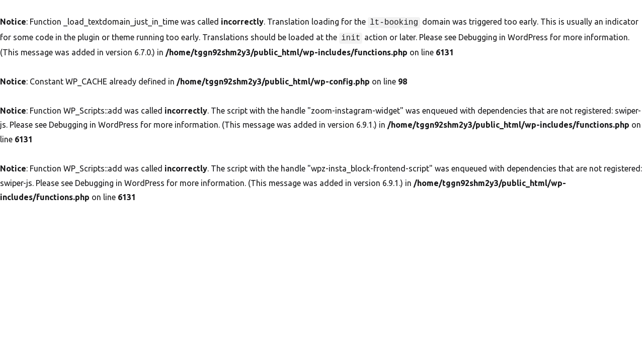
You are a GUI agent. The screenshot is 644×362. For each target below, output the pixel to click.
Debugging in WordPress (503, 36)
